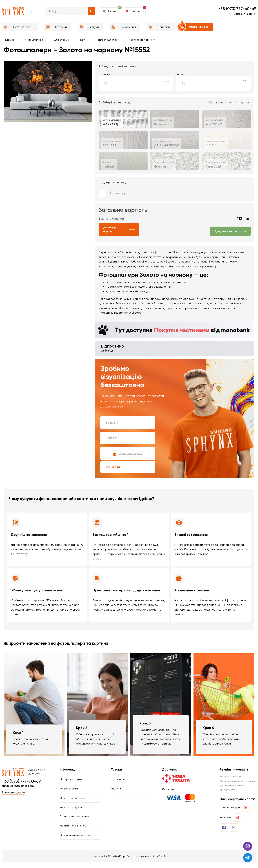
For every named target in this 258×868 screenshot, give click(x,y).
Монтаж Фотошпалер (73, 830)
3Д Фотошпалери (108, 40)
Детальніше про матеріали (230, 102)
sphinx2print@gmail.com (18, 787)
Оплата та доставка (72, 801)
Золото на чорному (143, 40)
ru (38, 11)
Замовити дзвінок (245, 14)
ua (32, 11)
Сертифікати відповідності (76, 840)
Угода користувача (72, 811)
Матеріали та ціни (71, 781)
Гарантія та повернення (75, 821)
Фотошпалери (34, 40)
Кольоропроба (69, 791)
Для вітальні (62, 40)
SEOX (162, 862)
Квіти (83, 40)
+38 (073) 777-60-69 (237, 9)
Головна (9, 40)
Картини (116, 791)
